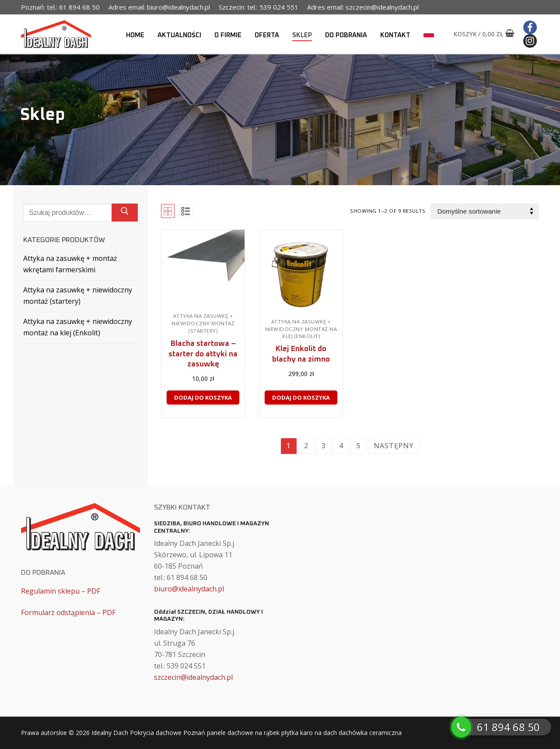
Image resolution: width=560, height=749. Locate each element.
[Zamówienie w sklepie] (485, 211)
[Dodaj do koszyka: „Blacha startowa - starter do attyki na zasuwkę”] (203, 397)
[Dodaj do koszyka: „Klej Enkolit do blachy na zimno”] (301, 397)
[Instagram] (530, 41)
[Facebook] (530, 27)
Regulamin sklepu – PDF (61, 591)
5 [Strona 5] (359, 446)
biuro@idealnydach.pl (189, 589)
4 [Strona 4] (341, 446)
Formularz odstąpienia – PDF (68, 612)
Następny (393, 446)
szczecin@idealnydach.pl (193, 677)
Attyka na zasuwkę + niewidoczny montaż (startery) (203, 323)
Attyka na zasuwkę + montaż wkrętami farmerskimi (70, 264)
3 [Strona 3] (324, 446)
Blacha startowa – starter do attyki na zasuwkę (203, 354)
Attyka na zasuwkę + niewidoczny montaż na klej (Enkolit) (301, 329)
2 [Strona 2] (306, 446)
